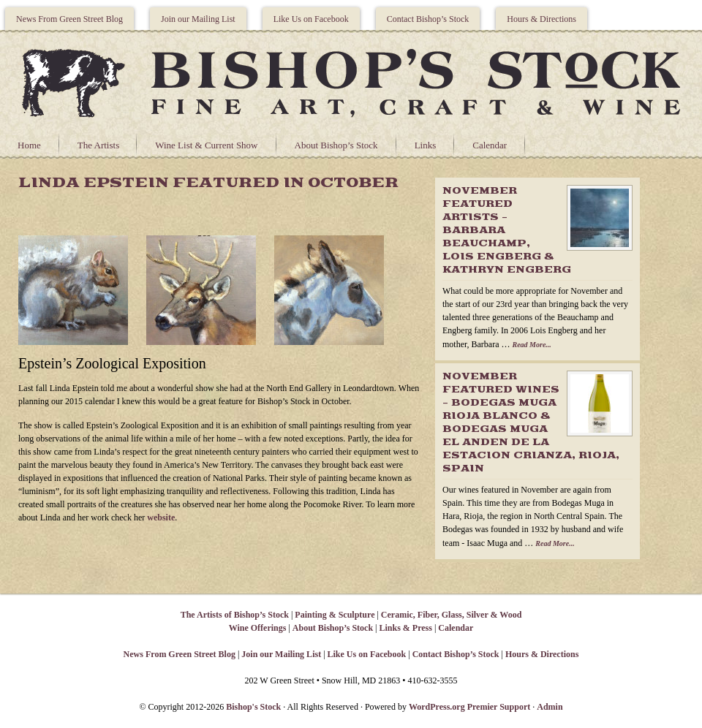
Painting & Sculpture (335, 615)
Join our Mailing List (198, 19)
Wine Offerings (258, 628)
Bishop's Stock (253, 707)
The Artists (98, 145)
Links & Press (405, 628)
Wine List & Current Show (206, 145)
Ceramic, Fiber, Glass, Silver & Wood (451, 615)
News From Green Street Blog (69, 19)
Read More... (531, 345)
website (161, 517)
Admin (550, 707)
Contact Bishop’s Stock (428, 19)
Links (426, 145)
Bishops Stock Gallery (351, 81)
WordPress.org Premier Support (469, 707)
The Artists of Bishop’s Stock (235, 615)
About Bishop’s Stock (336, 145)
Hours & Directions (541, 19)
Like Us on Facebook (311, 19)
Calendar (490, 145)
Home (29, 145)
